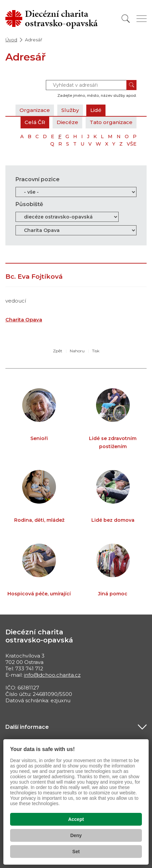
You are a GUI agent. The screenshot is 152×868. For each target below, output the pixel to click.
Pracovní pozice (38, 179)
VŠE (132, 144)
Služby (70, 110)
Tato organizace (111, 122)
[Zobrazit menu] (142, 19)
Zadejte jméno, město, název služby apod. (97, 95)
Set (76, 852)
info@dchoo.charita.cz (52, 675)
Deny (76, 835)
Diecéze (67, 122)
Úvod (11, 40)
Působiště (29, 204)
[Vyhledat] (126, 19)
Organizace (35, 110)
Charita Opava (24, 320)
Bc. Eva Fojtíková (34, 277)
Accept (76, 819)
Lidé (96, 110)
